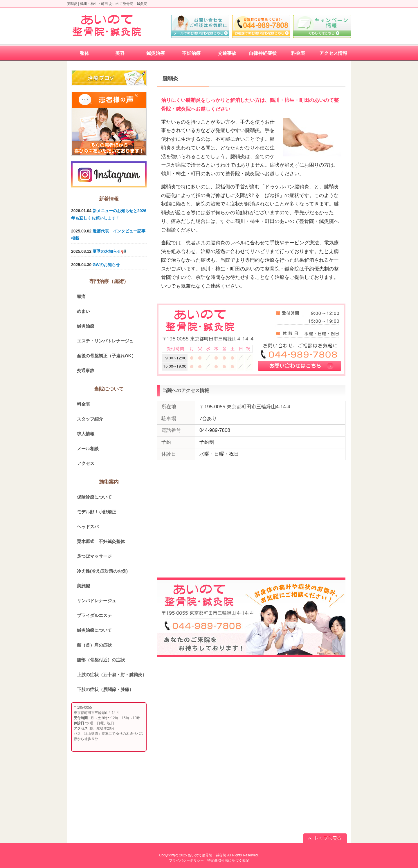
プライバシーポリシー (186, 860)
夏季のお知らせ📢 (109, 251)
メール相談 (88, 449)
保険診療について (94, 497)
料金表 (83, 404)
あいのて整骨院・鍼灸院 (207, 855)
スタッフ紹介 (90, 419)
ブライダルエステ (94, 615)
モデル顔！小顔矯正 (97, 512)
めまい (83, 311)
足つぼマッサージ (94, 556)
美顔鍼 (83, 586)
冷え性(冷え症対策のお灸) (102, 571)
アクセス (86, 463)
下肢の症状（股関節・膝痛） (105, 689)
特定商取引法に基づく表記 (228, 860)
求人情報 (86, 434)
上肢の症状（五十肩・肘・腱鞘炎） (112, 675)
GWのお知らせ (106, 265)
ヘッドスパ (88, 527)
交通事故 (86, 370)
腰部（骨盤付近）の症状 (101, 660)
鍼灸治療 (86, 326)
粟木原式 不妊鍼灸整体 (101, 541)
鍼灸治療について (94, 630)
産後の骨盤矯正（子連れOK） (106, 356)
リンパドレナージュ (97, 601)
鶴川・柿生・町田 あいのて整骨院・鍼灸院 (114, 4)
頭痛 (81, 296)
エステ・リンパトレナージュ (105, 341)
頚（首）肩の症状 (94, 645)
